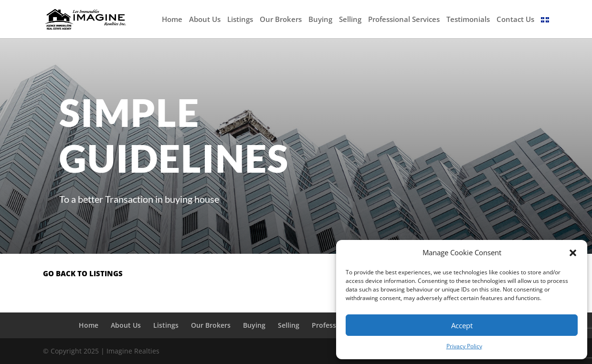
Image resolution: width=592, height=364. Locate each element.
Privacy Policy (464, 346)
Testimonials (468, 20)
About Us (205, 20)
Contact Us (515, 20)
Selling (350, 20)
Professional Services (404, 20)
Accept (462, 325)
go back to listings (83, 273)
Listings (240, 20)
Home (172, 20)
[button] (573, 253)
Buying (320, 20)
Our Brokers (281, 20)
